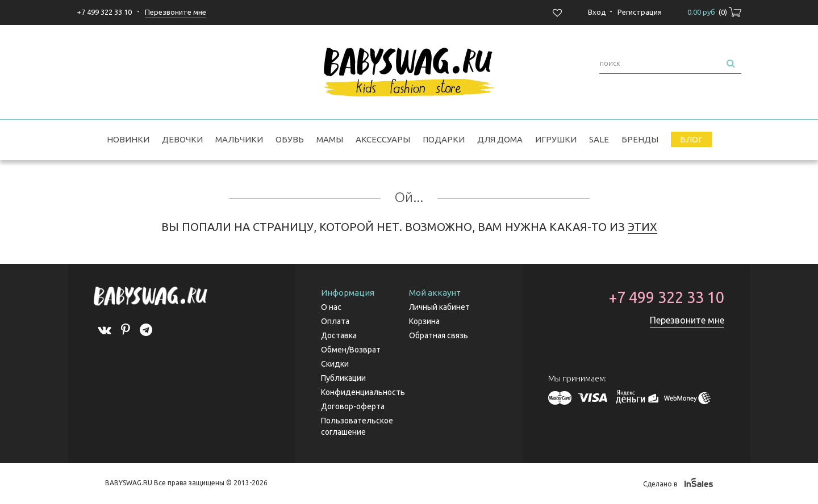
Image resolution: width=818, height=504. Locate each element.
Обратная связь (439, 335)
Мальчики (239, 139)
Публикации (343, 378)
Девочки (182, 139)
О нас (331, 307)
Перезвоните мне (687, 320)
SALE (599, 139)
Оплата (335, 321)
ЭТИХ (642, 227)
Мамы (330, 139)
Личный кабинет (439, 307)
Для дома (500, 139)
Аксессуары (383, 139)
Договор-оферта (353, 406)
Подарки (444, 139)
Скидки (335, 364)
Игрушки (556, 139)
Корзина (424, 321)
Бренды (640, 139)
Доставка (339, 335)
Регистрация (640, 12)
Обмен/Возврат (351, 350)
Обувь (290, 139)
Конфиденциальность (363, 392)
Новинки (128, 139)
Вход (597, 12)
